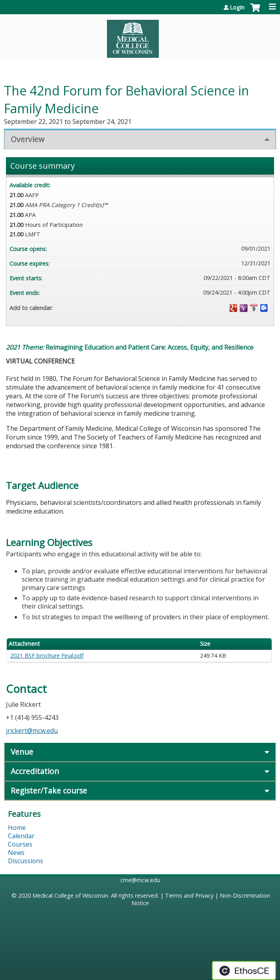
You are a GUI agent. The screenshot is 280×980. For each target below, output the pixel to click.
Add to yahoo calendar (244, 308)
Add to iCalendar (254, 308)
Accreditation (35, 771)
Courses (20, 844)
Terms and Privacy (189, 895)
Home (17, 828)
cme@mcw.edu (140, 880)
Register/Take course (49, 791)
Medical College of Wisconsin (70, 895)
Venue (22, 752)
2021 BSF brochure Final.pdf (47, 656)
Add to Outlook (264, 308)
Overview (28, 139)
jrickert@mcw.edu (32, 731)
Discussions (26, 861)
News (16, 853)
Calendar (21, 836)
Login (237, 8)
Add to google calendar (233, 308)
